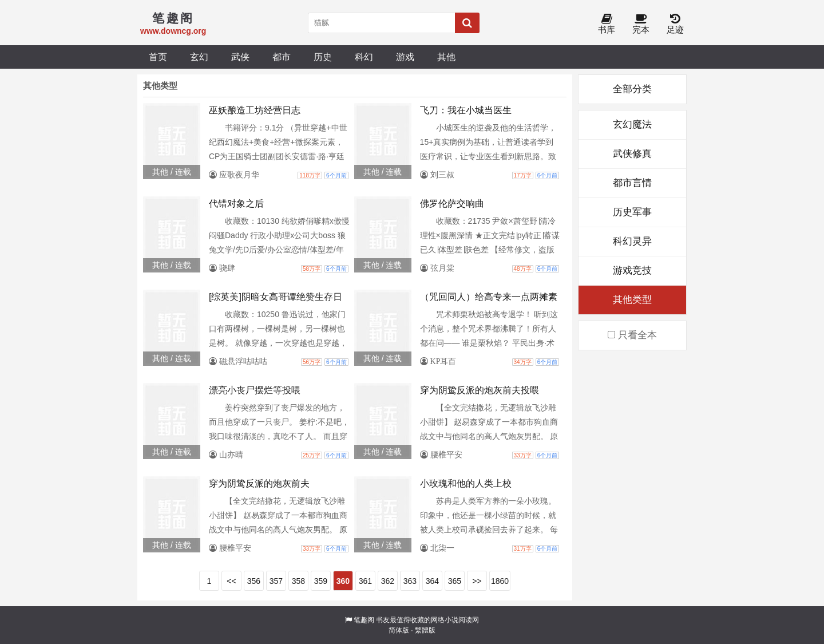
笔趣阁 (364, 620)
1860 (500, 581)
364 (432, 581)
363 (410, 581)
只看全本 (632, 335)
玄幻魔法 (632, 125)
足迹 (675, 24)
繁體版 (425, 630)
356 (254, 581)
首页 (158, 57)
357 (276, 581)
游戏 (405, 57)
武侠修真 (632, 154)
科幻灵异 (632, 241)
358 (298, 581)
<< (231, 581)
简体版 (399, 630)
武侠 (240, 57)
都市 (282, 57)
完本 (641, 24)
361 (365, 581)
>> (477, 581)
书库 (607, 24)
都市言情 (632, 183)
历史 (323, 57)
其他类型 (632, 300)
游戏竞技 (632, 270)
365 (455, 581)
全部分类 (632, 89)
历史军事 (632, 212)
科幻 (364, 57)
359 (321, 581)
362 (388, 581)
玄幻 (199, 57)
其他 (446, 57)
